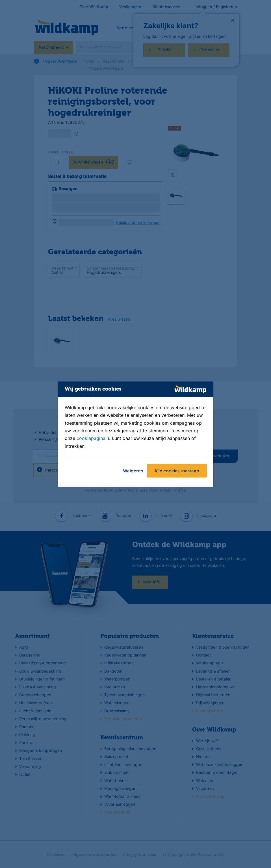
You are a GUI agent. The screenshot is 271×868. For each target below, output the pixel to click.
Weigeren (133, 471)
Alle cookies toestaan (177, 471)
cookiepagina (91, 439)
